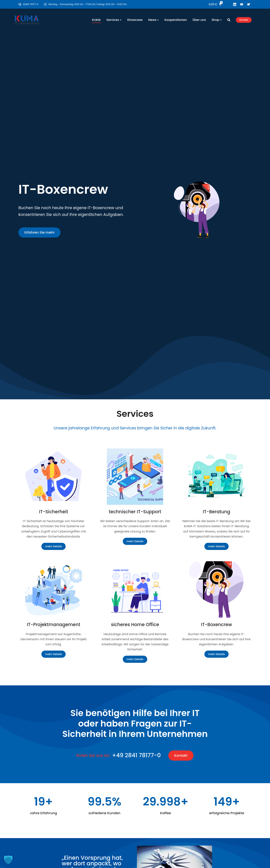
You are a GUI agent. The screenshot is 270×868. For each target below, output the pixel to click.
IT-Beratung (216, 512)
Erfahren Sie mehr (39, 232)
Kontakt (244, 20)
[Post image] (54, 477)
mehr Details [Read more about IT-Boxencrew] (217, 654)
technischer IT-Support (135, 512)
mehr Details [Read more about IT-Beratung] (217, 546)
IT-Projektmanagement (53, 625)
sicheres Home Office (135, 625)
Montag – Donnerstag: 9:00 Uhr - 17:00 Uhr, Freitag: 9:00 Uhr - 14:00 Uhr (88, 4)
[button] (8, 860)
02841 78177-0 (31, 4)
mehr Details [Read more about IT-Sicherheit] (53, 546)
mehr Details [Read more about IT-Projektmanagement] (53, 654)
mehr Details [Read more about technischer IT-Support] (135, 541)
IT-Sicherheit (53, 512)
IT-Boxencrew (217, 625)
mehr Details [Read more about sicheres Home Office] (135, 659)
